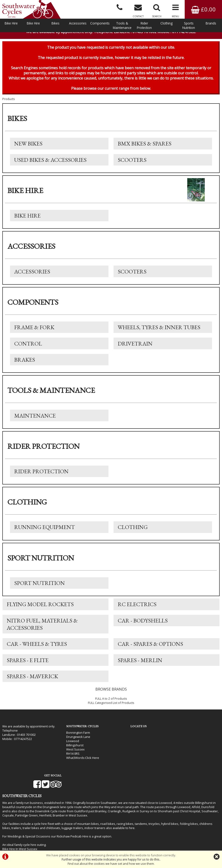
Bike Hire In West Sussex (20, 838)
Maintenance (35, 423)
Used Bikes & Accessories (51, 165)
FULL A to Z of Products (111, 709)
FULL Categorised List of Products (111, 713)
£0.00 (203, 9)
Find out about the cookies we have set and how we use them (111, 864)
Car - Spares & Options (151, 653)
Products (9, 103)
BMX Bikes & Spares (145, 148)
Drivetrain (135, 350)
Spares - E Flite (28, 670)
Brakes (25, 366)
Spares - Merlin (140, 670)
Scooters (132, 165)
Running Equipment (45, 535)
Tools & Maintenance (122, 25)
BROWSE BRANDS (111, 699)
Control (28, 350)
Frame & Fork (35, 333)
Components (100, 23)
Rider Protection (144, 25)
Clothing (166, 23)
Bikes (55, 23)
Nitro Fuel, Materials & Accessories (42, 633)
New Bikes (29, 148)
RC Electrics (137, 613)
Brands (211, 23)
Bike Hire (11, 23)
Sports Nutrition (189, 25)
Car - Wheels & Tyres (37, 653)
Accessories (78, 23)
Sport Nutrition (40, 591)
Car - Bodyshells (143, 629)
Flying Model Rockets (40, 613)
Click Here (84, 767)
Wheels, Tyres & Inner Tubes (159, 333)
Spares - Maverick (33, 686)
